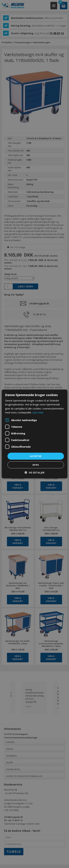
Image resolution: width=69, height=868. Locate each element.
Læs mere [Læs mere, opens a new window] (38, 412)
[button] (35, 473)
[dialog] (34, 434)
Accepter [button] (36, 456)
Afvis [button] (36, 465)
